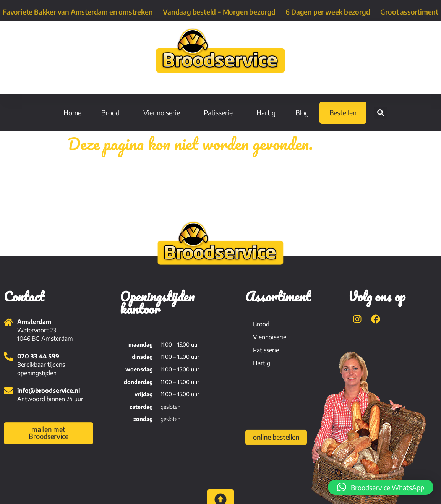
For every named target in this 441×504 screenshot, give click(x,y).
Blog (302, 113)
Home (72, 113)
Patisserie (220, 113)
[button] (380, 113)
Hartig (266, 113)
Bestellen (343, 113)
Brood (112, 113)
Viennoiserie (164, 113)
